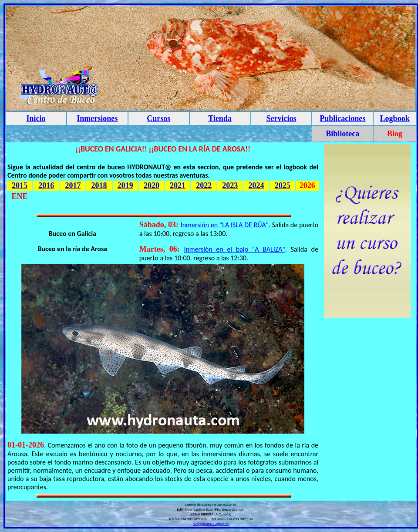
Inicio (36, 118)
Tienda (220, 118)
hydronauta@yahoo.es (211, 524)
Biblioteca (342, 134)
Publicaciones (342, 118)
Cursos (158, 118)
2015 (20, 185)
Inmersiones (97, 118)
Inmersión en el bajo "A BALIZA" (234, 249)
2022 (204, 185)
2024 (256, 185)
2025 (283, 185)
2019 (125, 185)
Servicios (281, 118)
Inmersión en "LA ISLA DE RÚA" (225, 225)
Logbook (395, 118)
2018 (99, 185)
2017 (73, 185)
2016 (46, 185)
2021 (178, 185)
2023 (230, 185)
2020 (152, 185)
